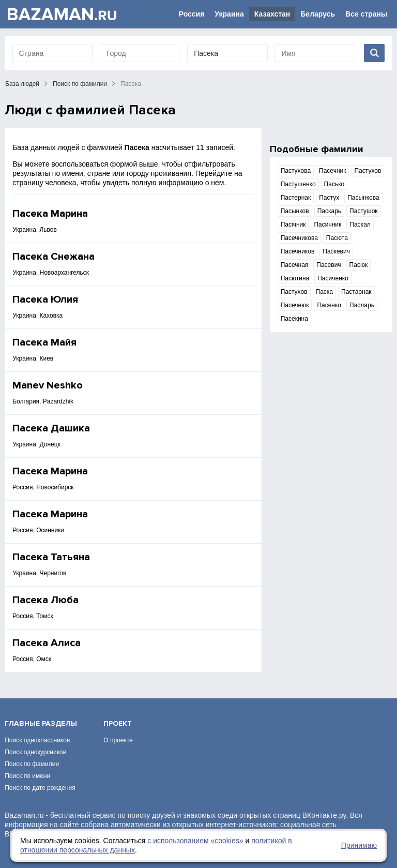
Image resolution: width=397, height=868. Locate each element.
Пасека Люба (45, 600)
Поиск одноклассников (37, 740)
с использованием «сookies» (195, 841)
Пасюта (337, 238)
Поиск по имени (27, 776)
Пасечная (295, 265)
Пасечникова (299, 238)
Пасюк (359, 265)
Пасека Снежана (54, 257)
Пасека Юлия (45, 300)
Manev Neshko (48, 385)
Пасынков (295, 211)
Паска (325, 292)
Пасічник (293, 225)
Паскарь (329, 211)
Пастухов (368, 171)
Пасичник (327, 225)
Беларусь (318, 14)
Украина (229, 14)
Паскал (360, 225)
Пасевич (329, 265)
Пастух (329, 198)
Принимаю (359, 845)
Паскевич (336, 251)
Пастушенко (298, 184)
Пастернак (296, 198)
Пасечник (332, 171)
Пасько (334, 184)
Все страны (366, 14)
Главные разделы (41, 723)
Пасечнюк (295, 305)
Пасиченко (333, 278)
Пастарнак (356, 292)
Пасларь (362, 305)
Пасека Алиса (47, 643)
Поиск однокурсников (35, 752)
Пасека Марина (50, 214)
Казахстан (272, 14)
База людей (22, 84)
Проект (118, 723)
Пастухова (296, 171)
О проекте (118, 740)
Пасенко (329, 305)
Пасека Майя (44, 342)
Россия (192, 14)
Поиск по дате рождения (40, 788)
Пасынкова (363, 198)
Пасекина (294, 319)
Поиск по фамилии (80, 84)
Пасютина (295, 278)
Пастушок (363, 211)
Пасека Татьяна (51, 557)
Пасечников (298, 251)
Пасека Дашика (51, 428)
